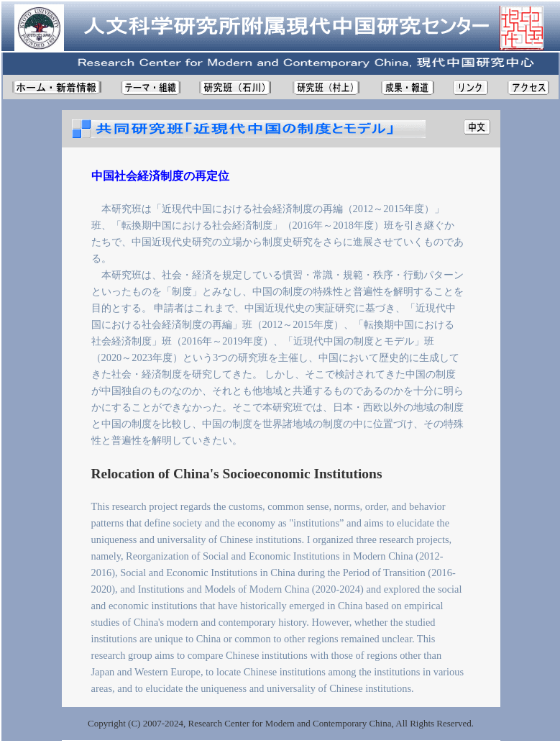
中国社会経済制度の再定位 (160, 176)
